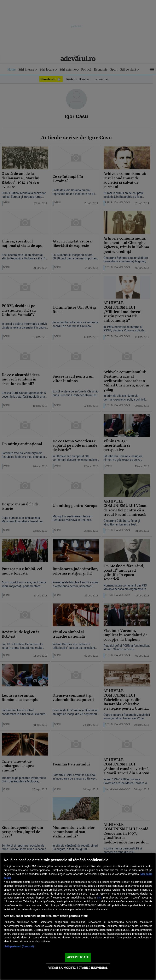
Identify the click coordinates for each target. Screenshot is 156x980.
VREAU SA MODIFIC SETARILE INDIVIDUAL (78, 968)
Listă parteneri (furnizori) (19, 946)
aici (99, 897)
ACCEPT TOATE (78, 957)
